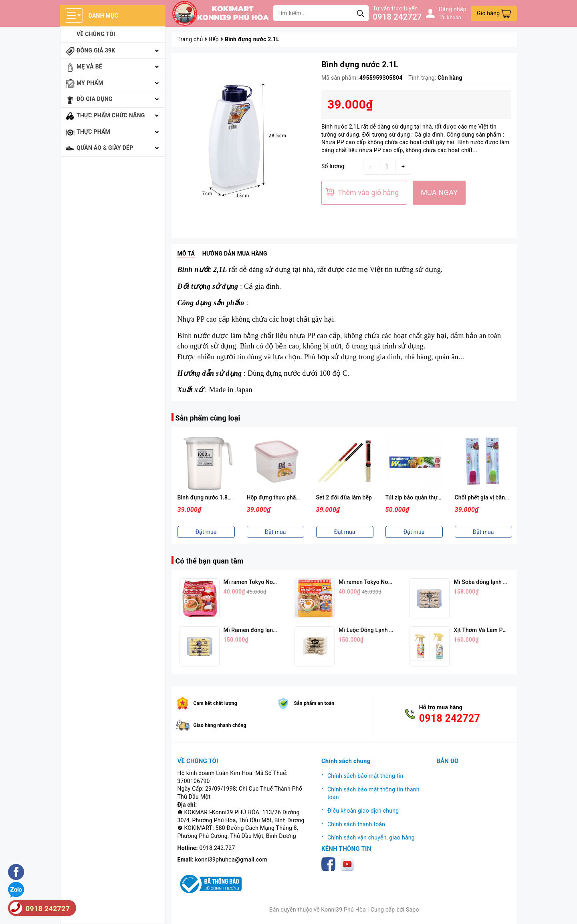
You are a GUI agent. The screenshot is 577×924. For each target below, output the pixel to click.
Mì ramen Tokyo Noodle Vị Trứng (380, 582)
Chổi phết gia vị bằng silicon (491, 497)
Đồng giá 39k (96, 50)
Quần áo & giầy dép (105, 148)
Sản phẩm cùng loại (208, 418)
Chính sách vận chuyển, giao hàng (371, 837)
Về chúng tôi (96, 34)
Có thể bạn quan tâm (210, 561)
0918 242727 (397, 17)
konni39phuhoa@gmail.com (231, 860)
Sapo (413, 910)
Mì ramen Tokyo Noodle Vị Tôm (263, 582)
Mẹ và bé (89, 66)
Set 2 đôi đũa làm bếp (344, 497)
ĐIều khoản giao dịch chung (363, 811)
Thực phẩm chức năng (111, 115)
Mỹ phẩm (90, 83)
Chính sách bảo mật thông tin (365, 776)
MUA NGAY (439, 192)
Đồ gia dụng (95, 99)
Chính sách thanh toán (356, 824)
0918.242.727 (217, 848)
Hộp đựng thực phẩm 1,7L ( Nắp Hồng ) (297, 497)
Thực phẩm (93, 132)
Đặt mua (206, 532)
